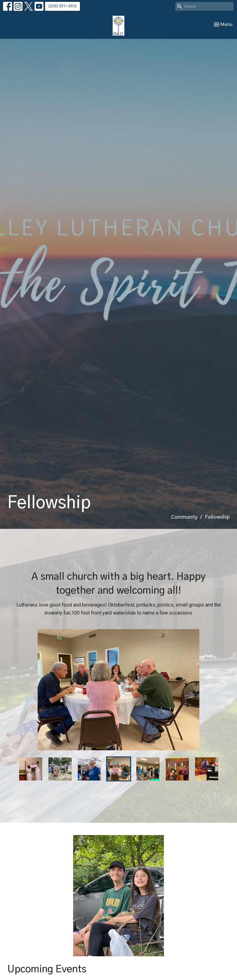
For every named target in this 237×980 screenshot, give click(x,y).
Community (184, 517)
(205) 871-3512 (62, 6)
